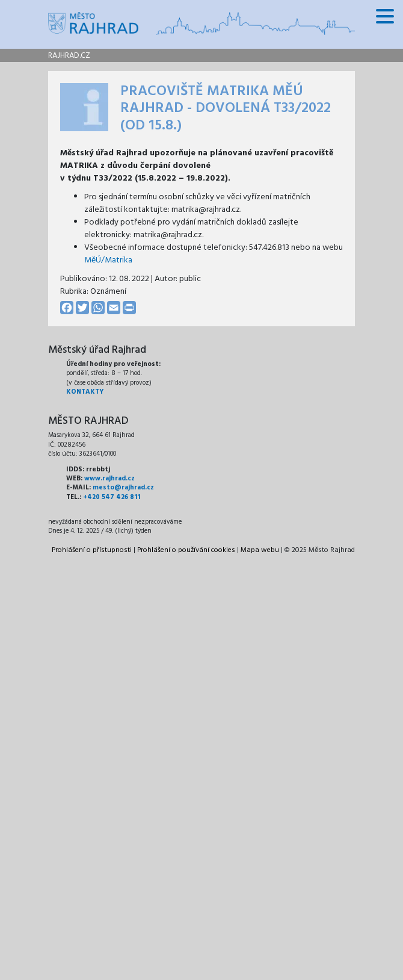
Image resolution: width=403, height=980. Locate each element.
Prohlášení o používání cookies (186, 550)
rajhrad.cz (69, 56)
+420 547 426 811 (112, 497)
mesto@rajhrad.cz (123, 488)
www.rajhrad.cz (109, 479)
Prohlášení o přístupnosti (92, 550)
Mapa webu (260, 550)
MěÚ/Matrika (108, 260)
